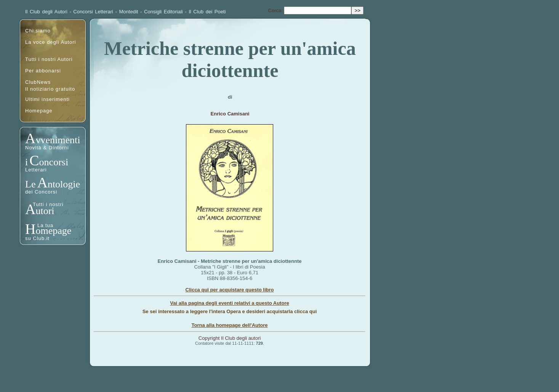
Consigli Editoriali (163, 12)
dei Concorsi (41, 192)
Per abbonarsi (43, 71)
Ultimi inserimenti (47, 99)
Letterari (36, 170)
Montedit (129, 12)
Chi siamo (38, 31)
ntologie (64, 184)
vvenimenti (58, 140)
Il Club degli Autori (46, 12)
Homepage (39, 111)
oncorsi (54, 162)
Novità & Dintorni (47, 148)
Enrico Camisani (230, 114)
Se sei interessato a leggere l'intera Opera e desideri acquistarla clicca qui (230, 311)
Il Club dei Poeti (207, 12)
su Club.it (37, 238)
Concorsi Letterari (93, 12)
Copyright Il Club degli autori (230, 338)
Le (30, 184)
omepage (53, 231)
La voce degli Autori (50, 42)
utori (45, 211)
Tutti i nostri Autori (49, 59)
